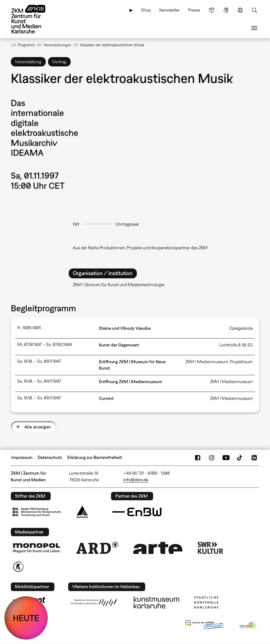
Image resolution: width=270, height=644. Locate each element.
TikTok (240, 457)
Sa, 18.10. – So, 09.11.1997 (39, 361)
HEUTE (26, 618)
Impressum (22, 457)
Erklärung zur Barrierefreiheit (95, 457)
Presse (194, 10)
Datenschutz (50, 457)
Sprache (240, 10)
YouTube (226, 457)
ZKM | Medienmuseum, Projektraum (219, 362)
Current (106, 398)
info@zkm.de (136, 480)
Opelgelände (241, 328)
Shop (146, 10)
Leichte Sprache (212, 10)
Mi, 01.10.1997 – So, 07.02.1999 (45, 344)
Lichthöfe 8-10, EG (236, 345)
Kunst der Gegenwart (119, 345)
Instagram (212, 457)
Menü (254, 28)
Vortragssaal (127, 224)
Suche (254, 10)
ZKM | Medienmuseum (231, 382)
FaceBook (198, 457)
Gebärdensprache (226, 10)
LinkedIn (254, 457)
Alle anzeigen (38, 427)
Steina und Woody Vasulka (125, 328)
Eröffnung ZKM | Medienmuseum (131, 382)
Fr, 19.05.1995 (29, 328)
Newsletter (170, 10)
